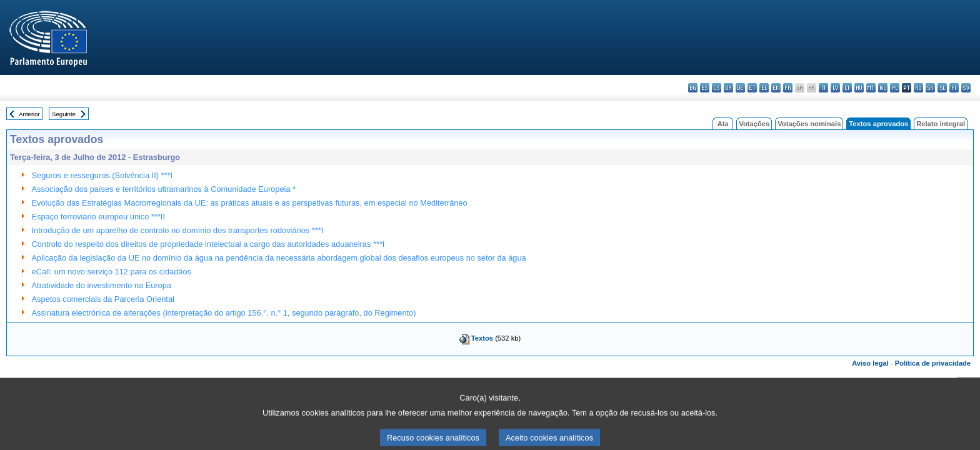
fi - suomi (954, 88)
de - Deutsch (740, 88)
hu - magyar (859, 88)
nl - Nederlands (883, 88)
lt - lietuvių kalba (847, 88)
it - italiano (823, 88)
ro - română (918, 88)
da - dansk (728, 88)
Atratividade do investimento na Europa (102, 285)
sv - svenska (966, 88)
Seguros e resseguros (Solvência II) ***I (102, 175)
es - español (705, 88)
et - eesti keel (752, 88)
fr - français (788, 88)
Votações (754, 124)
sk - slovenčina (930, 88)
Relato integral (941, 124)
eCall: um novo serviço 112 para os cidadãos (112, 272)
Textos (482, 338)
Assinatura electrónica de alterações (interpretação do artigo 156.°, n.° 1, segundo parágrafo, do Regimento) (224, 313)
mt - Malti (871, 88)
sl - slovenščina (942, 88)
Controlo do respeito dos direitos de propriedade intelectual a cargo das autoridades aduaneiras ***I (208, 244)
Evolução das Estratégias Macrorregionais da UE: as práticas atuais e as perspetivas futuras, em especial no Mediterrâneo (250, 203)
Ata (723, 124)
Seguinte (64, 114)
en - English (776, 88)
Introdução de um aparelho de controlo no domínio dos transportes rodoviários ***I (178, 230)
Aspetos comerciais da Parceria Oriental (103, 299)
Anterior (29, 114)
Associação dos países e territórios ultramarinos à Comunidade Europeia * (164, 189)
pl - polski (895, 88)
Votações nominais (809, 124)
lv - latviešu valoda (835, 88)
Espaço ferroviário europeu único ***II (98, 217)
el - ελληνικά (764, 88)
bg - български (693, 88)
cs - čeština (717, 88)
